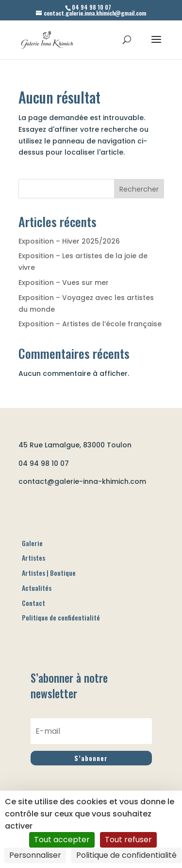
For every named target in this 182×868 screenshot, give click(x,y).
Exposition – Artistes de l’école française (90, 324)
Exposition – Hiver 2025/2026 (69, 241)
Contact (33, 639)
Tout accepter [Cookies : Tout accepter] (62, 840)
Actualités (37, 624)
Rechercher (139, 189)
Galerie (32, 579)
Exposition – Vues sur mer (64, 283)
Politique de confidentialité (61, 654)
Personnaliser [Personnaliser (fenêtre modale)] (35, 855)
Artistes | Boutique (49, 609)
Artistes (33, 594)
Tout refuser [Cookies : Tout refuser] (128, 840)
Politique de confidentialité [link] (126, 855)
